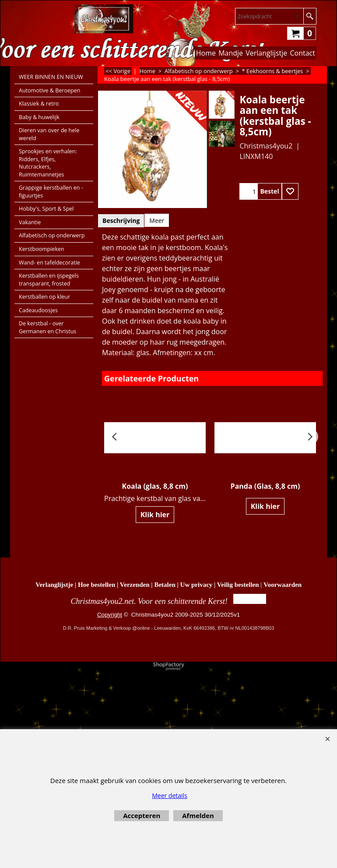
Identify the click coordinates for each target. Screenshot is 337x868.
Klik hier (155, 515)
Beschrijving (121, 221)
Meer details (170, 796)
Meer (157, 221)
